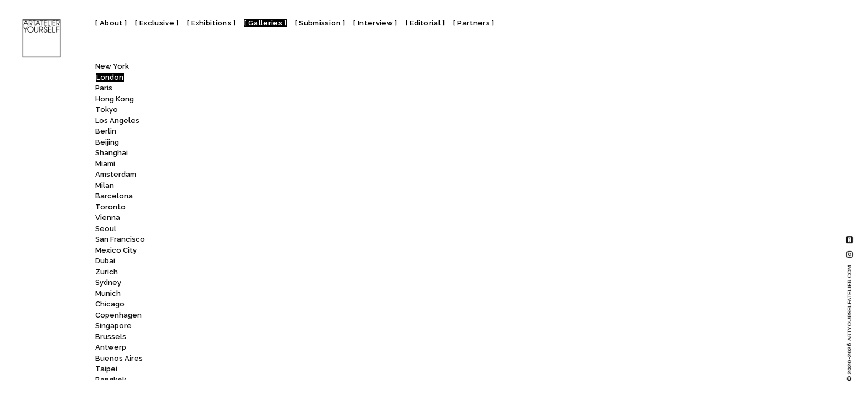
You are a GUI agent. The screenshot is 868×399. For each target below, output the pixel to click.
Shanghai (112, 153)
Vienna (108, 218)
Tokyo (107, 109)
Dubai (105, 261)
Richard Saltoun (244, 262)
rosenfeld (234, 381)
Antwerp (111, 347)
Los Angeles (117, 121)
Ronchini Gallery (244, 359)
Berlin (106, 131)
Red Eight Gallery (246, 208)
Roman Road (237, 348)
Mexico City (116, 250)
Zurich (107, 272)
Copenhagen (118, 315)
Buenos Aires (119, 358)
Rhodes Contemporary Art (262, 240)
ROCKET (228, 338)
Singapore (113, 326)
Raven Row (236, 175)
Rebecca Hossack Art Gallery (268, 197)
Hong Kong (115, 99)
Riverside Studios (248, 283)
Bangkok (111, 380)
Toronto (110, 207)
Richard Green (241, 251)
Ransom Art (236, 154)
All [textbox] (208, 69)
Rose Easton (236, 370)
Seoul (106, 229)
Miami (105, 164)
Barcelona (114, 196)
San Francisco (120, 239)
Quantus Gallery (244, 89)
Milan (105, 185)
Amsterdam (116, 174)
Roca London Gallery (254, 327)
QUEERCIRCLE (239, 122)
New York (112, 66)
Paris (104, 88)
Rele (222, 219)
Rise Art (225, 273)
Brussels (111, 337)
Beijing (107, 142)
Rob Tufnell (232, 305)
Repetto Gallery (241, 230)
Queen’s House (245, 100)
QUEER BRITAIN (244, 111)
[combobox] (250, 69)
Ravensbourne (243, 186)
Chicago (110, 304)
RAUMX (226, 165)
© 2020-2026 (849, 323)
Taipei (106, 369)
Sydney (108, 282)
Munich (108, 293)
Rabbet (227, 132)
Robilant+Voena (240, 316)
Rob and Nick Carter (247, 295)
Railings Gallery (241, 143)
